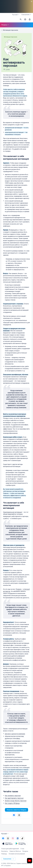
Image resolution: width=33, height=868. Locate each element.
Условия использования (17, 854)
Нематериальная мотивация (13, 512)
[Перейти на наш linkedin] (18, 838)
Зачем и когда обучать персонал (16, 801)
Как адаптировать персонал (14, 798)
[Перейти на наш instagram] (13, 838)
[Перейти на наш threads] (8, 838)
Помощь (4, 854)
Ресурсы (5, 25)
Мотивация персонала (11, 37)
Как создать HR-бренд (12, 803)
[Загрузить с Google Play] (21, 843)
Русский (5, 834)
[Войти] (30, 19)
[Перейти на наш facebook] (3, 838)
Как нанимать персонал (13, 796)
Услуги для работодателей (10, 849)
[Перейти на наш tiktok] (22, 838)
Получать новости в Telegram (16, 810)
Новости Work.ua (15, 851)
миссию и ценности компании (15, 734)
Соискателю (27, 15)
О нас (22, 849)
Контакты (5, 851)
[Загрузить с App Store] (7, 843)
